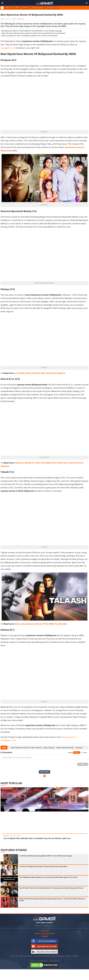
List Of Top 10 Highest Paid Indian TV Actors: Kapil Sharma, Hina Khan (43, 867)
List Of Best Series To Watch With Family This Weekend (40, 373)
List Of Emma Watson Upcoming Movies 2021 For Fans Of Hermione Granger (46, 856)
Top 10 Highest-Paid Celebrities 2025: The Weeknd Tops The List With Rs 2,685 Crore (37, 838)
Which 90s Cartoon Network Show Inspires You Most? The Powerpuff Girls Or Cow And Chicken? (34, 33)
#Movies (79, 748)
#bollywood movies (65, 748)
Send (83, 764)
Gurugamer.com (8, 48)
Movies (21, 19)
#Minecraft (9, 8)
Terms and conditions (45, 934)
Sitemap (45, 936)
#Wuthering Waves (38, 8)
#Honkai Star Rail (53, 8)
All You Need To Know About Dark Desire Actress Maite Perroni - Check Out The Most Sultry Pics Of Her (52, 900)
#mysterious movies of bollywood (26, 748)
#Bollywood (49, 748)
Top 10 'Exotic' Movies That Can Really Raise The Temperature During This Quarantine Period (51, 888)
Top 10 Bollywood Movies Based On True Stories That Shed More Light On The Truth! (48, 877)
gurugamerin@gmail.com (46, 926)
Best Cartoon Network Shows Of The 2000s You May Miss (41, 624)
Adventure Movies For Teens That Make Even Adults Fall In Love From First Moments (30, 36)
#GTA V (18, 8)
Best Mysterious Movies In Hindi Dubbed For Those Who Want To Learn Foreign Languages (32, 31)
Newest (77, 752)
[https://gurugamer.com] (44, 918)
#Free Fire (26, 8)
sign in (11, 757)
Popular (85, 752)
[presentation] (9, 748)
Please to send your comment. (17, 757)
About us (45, 931)
